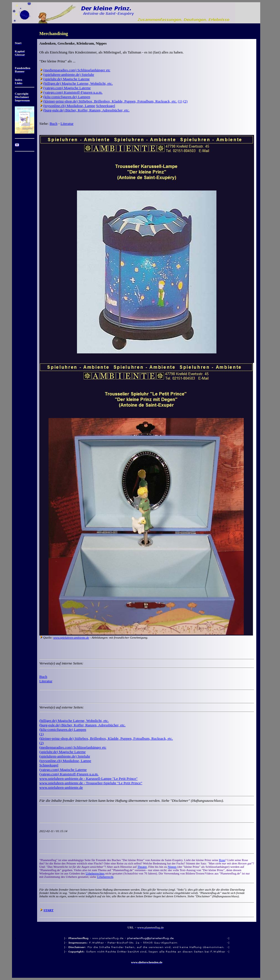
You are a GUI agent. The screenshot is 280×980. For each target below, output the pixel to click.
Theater (142, 867)
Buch (54, 124)
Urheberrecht (105, 877)
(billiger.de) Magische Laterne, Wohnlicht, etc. (78, 83)
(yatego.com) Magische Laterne (67, 88)
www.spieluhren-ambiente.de (71, 637)
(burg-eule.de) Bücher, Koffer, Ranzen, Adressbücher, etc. (86, 110)
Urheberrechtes (95, 873)
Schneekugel (106, 106)
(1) (180, 101)
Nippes (172, 867)
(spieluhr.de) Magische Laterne (66, 79)
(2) (185, 101)
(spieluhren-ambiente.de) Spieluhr (69, 74)
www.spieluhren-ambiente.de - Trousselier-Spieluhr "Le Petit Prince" (91, 783)
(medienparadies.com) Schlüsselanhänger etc (77, 70)
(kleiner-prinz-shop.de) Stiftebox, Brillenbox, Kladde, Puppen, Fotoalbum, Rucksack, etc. (110, 101)
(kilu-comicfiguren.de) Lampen (67, 97)
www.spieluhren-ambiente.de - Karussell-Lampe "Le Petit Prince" (88, 779)
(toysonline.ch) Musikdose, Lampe (69, 106)
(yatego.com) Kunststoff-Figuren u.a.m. (73, 92)
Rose (222, 860)
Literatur (67, 124)
